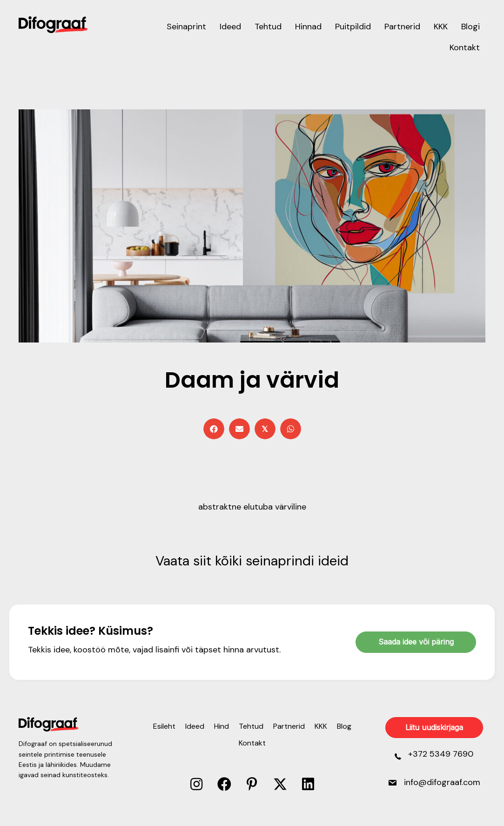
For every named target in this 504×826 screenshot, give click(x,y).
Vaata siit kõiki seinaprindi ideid (252, 561)
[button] (196, 784)
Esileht (164, 726)
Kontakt (252, 743)
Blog (344, 726)
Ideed (195, 726)
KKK (321, 726)
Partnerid (289, 726)
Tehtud (251, 726)
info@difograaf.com (442, 782)
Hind (222, 726)
